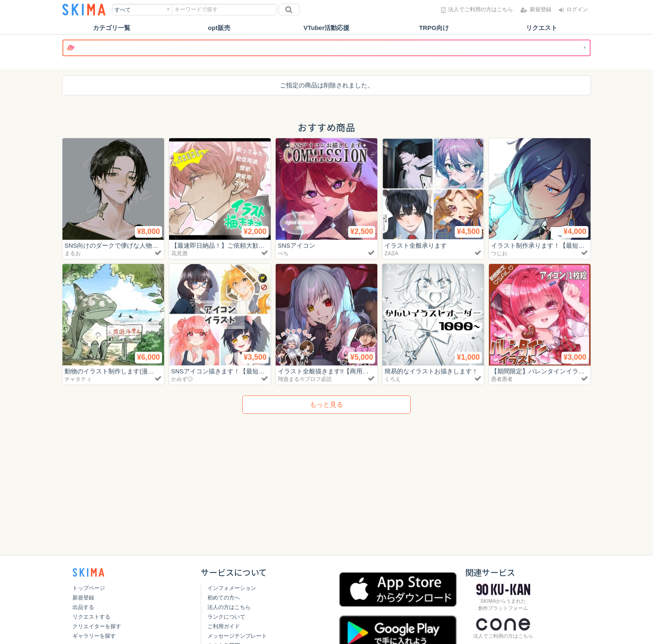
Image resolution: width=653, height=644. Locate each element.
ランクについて (226, 617)
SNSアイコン (297, 245)
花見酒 (179, 253)
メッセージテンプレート (237, 636)
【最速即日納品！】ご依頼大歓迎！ (221, 245)
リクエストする (91, 617)
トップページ (89, 588)
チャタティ (78, 379)
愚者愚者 (502, 379)
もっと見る (326, 404)
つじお (499, 253)
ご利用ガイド (224, 626)
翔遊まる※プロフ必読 (305, 379)
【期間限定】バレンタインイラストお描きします (560, 371)
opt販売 (219, 28)
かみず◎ (182, 379)
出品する (83, 607)
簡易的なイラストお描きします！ (431, 371)
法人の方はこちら (229, 607)
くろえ (393, 379)
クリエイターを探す (97, 626)
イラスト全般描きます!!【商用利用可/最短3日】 (345, 371)
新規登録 (83, 598)
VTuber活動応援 (327, 28)
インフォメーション (232, 588)
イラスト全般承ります (416, 245)
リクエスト (542, 28)
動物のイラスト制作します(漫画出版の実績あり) (132, 371)
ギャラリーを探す (94, 636)
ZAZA (391, 253)
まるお (73, 253)
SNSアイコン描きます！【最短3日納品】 (229, 371)
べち (283, 253)
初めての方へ (224, 598)
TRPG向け (434, 28)
